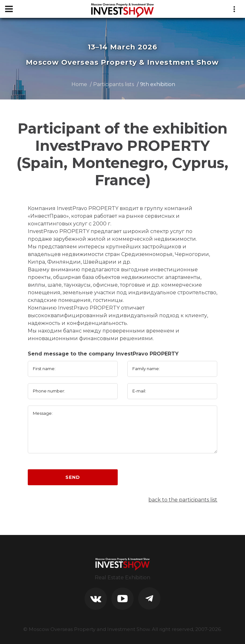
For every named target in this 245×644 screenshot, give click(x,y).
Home (79, 84)
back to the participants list (183, 500)
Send (73, 477)
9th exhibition (158, 84)
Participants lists (114, 84)
